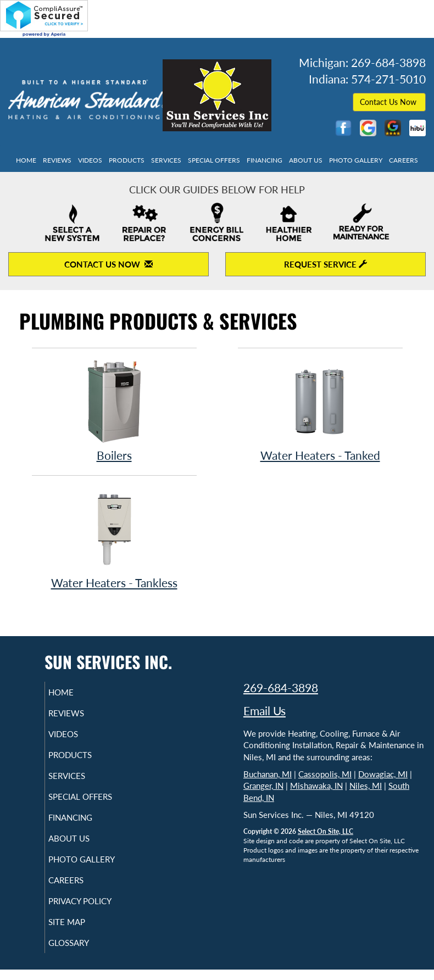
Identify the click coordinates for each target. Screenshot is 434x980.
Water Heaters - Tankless (114, 538)
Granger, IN (263, 786)
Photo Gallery (356, 160)
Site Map (80, 932)
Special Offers (214, 160)
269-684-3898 (281, 687)
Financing (265, 160)
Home (26, 160)
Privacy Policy (93, 911)
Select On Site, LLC (325, 831)
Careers (404, 160)
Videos (90, 160)
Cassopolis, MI (325, 774)
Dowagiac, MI (383, 774)
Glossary (82, 953)
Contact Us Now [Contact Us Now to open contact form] (109, 264)
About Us (306, 160)
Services (166, 160)
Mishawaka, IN (316, 786)
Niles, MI (366, 786)
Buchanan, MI (268, 774)
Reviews (57, 160)
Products (127, 160)
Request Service (325, 264)
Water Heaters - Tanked (320, 411)
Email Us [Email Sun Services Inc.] (265, 711)
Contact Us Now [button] (389, 102)
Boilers (114, 411)
